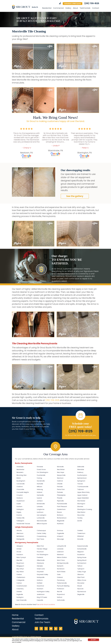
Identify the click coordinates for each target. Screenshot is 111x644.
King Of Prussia (42, 597)
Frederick (40, 557)
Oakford (60, 481)
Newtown (60, 478)
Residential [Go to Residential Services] (47, 8)
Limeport (60, 536)
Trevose (80, 484)
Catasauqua (41, 531)
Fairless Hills (21, 518)
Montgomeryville (63, 563)
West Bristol (81, 512)
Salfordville (61, 600)
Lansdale (60, 549)
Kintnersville (41, 504)
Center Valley (41, 533)
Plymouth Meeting (63, 586)
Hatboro (40, 580)
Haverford (40, 586)
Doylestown (21, 501)
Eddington (20, 509)
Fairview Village (42, 549)
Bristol (19, 478)
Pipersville (60, 501)
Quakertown (61, 509)
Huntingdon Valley (43, 592)
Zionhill (80, 521)
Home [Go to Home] (15, 615)
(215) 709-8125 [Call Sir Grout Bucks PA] (92, 3)
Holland (40, 492)
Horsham (40, 589)
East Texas (40, 539)
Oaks (59, 574)
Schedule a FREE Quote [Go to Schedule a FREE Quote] (73, 4)
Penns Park (61, 489)
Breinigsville (20, 539)
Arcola (19, 552)
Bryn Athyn (20, 569)
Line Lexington (42, 515)
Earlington (20, 597)
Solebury (80, 472)
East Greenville (22, 600)
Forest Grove (41, 469)
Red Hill (59, 592)
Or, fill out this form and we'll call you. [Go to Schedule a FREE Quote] (81, 435)
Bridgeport (20, 566)
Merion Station (62, 557)
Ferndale (40, 467)
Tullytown (81, 489)
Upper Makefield (83, 498)
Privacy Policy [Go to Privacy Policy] (70, 639)
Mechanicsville (42, 521)
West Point (81, 577)
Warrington (81, 504)
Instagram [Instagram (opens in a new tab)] (36, 629)
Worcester (81, 583)
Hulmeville (40, 495)
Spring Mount (82, 560)
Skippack (80, 552)
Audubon (20, 555)
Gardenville (41, 481)
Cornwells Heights (23, 492)
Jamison (40, 501)
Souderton (81, 555)
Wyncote (80, 589)
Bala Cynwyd (21, 557)
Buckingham (21, 481)
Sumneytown (82, 563)
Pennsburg (61, 580)
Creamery (20, 589)
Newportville (61, 475)
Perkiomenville (62, 583)
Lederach (60, 552)
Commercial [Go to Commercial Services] (58, 8)
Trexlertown (81, 533)
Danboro (20, 498)
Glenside (40, 566)
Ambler (19, 549)
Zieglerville (81, 594)
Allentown (20, 533)
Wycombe (81, 515)
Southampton (82, 475)
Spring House (82, 557)
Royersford (61, 594)
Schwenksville (82, 549)
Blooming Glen (22, 475)
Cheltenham (21, 577)
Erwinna (19, 515)
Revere (59, 512)
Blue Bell (19, 560)
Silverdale (81, 469)
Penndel (60, 487)
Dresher (19, 592)
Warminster (81, 501)
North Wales (61, 572)
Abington (20, 546)
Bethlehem (20, 536)
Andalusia (20, 467)
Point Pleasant (62, 506)
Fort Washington (43, 472)
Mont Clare (61, 560)
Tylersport (81, 569)
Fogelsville (61, 533)
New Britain (61, 469)
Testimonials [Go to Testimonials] (85, 8)
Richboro (60, 515)
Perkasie (60, 492)
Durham (19, 506)
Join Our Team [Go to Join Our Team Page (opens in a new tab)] (42, 622)
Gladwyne (40, 563)
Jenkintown (41, 594)
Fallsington (20, 521)
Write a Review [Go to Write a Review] (60, 3)
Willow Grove (82, 580)
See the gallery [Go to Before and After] (75, 196)
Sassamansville (83, 546)
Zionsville (80, 539)
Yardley (80, 518)
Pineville (60, 498)
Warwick (80, 506)
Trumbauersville (83, 487)
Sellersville (81, 467)
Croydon (20, 495)
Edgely (19, 512)
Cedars (19, 574)
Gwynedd (40, 572)
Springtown (81, 481)
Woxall (80, 586)
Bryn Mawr (20, 572)
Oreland (60, 577)
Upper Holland (82, 495)
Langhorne (41, 509)
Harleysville (41, 577)
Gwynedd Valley (42, 574)
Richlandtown (62, 518)
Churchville (20, 489)
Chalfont (20, 487)
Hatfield (40, 583)
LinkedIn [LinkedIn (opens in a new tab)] (56, 629)
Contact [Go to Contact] (96, 8)
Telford (80, 566)
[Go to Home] (26, 7)
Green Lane (41, 569)
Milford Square (42, 524)
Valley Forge (82, 572)
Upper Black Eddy (83, 492)
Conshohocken (22, 586)
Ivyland (39, 498)
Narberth (60, 566)
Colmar (19, 583)
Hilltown (39, 487)
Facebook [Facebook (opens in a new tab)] (41, 629)
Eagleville (20, 594)
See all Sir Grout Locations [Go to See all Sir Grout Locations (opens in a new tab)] (46, 604)
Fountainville (41, 475)
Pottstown (61, 589)
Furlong (39, 478)
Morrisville (60, 467)
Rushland (60, 524)
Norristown (61, 569)
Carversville (21, 484)
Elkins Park (40, 546)
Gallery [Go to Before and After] (68, 8)
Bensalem (20, 472)
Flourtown (40, 552)
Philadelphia (61, 495)
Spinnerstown (82, 478)
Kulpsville (40, 600)
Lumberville (41, 518)
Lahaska (40, 506)
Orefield (80, 531)
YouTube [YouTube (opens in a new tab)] (51, 629)
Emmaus (60, 531)
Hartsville (40, 484)
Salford (60, 597)
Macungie (60, 539)
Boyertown (20, 563)
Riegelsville (61, 521)
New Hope (61, 472)
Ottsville (60, 484)
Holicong (40, 489)
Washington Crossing (85, 509)
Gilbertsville (41, 560)
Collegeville (20, 580)
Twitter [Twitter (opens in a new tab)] (46, 629)
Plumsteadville (62, 504)
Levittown (40, 512)
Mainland (60, 555)
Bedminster (20, 469)
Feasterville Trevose (23, 524)
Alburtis (19, 531)
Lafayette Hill (61, 546)
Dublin (19, 504)
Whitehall (80, 536)
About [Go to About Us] (75, 8)
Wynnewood (82, 592)
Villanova (80, 574)
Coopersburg (42, 536)
